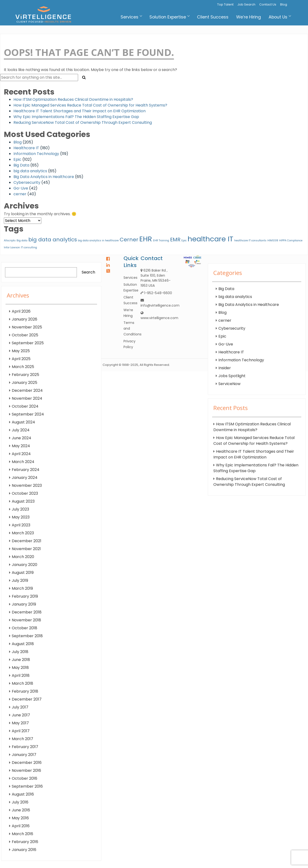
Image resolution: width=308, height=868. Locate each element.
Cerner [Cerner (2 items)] (129, 240)
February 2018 (25, 691)
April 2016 (21, 826)
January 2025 (25, 383)
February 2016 (25, 842)
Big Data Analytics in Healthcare (44, 177)
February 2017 (25, 747)
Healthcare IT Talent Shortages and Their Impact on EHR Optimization (80, 111)
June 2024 (22, 438)
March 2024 (23, 462)
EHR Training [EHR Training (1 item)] (161, 241)
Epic (17, 159)
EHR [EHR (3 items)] (146, 239)
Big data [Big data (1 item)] (22, 241)
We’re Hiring (249, 17)
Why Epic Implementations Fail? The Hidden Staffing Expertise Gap (76, 117)
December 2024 (27, 390)
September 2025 (28, 343)
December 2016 (27, 763)
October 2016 (25, 778)
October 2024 (25, 406)
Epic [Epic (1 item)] (184, 241)
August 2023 (23, 501)
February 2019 (25, 596)
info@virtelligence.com (160, 305)
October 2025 (25, 335)
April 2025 (21, 359)
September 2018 (27, 636)
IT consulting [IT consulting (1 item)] (29, 247)
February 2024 (26, 470)
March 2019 (22, 588)
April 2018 (21, 675)
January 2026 (25, 319)
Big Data (21, 165)
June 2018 (21, 660)
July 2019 (20, 580)
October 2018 (25, 628)
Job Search (246, 4)
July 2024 (21, 430)
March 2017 (22, 739)
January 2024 (25, 478)
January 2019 (24, 604)
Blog (284, 4)
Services (131, 17)
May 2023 (21, 517)
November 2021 (26, 549)
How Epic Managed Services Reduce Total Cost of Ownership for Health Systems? (90, 105)
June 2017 (21, 715)
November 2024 (27, 398)
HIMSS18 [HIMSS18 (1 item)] (273, 241)
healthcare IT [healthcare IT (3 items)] (210, 239)
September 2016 (27, 786)
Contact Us (268, 4)
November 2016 (26, 770)
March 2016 (22, 834)
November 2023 (27, 485)
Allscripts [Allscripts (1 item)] (10, 241)
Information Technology (36, 154)
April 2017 (21, 731)
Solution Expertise (169, 17)
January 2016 (24, 850)
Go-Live (21, 188)
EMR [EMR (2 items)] (175, 240)
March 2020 (23, 557)
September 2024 (28, 414)
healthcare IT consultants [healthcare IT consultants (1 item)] (250, 241)
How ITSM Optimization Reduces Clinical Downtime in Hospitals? (73, 99)
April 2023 (21, 525)
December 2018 (27, 612)
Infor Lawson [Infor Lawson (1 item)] (12, 247)
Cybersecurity (27, 182)
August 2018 (23, 644)
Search (88, 272)
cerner (20, 194)
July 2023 (20, 509)
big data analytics (30, 171)
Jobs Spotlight (232, 376)
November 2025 (27, 327)
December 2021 (27, 541)
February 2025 (25, 375)
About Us (280, 17)
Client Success (213, 17)
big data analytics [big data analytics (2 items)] (53, 240)
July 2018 (20, 652)
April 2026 (21, 311)
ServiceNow (229, 384)
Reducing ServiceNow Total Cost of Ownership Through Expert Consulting (83, 122)
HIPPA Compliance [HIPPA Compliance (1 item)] (291, 241)
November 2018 (26, 620)
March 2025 (23, 367)
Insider (225, 368)
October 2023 (25, 493)
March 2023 (23, 533)
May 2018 (20, 668)
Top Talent (225, 4)
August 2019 (23, 573)
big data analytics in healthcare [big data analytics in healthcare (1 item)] (98, 241)
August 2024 (23, 422)
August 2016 (23, 794)
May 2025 (21, 351)
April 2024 (21, 454)
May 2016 (20, 818)
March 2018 (22, 683)
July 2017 (20, 707)
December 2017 (27, 699)
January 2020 (25, 565)
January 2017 (24, 755)
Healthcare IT (26, 148)
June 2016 (21, 810)
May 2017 (20, 723)
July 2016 (20, 802)
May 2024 (21, 446)
